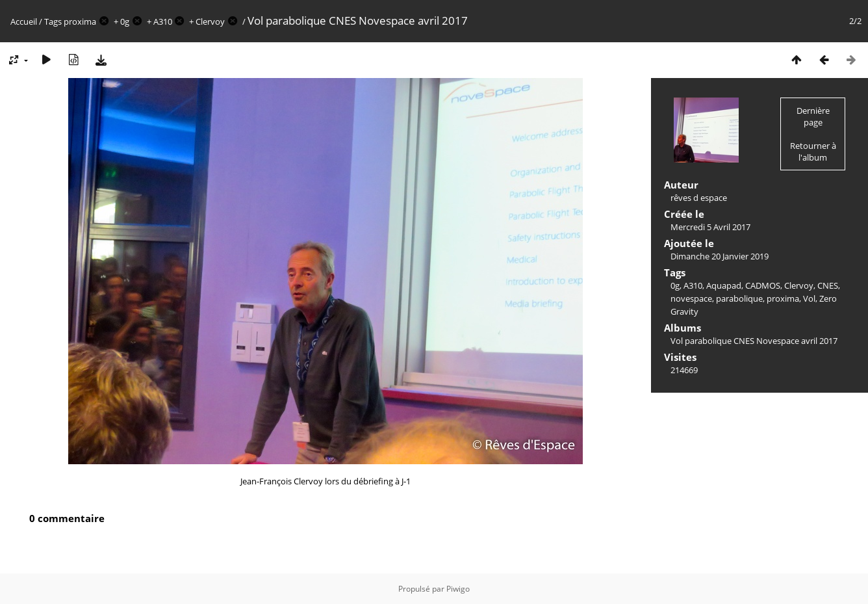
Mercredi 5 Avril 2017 (710, 227)
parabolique (739, 298)
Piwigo (458, 589)
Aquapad (724, 285)
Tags (53, 21)
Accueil (24, 21)
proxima (80, 21)
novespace (691, 298)
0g (125, 21)
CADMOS (763, 285)
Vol (809, 298)
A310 (163, 21)
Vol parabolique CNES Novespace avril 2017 (754, 341)
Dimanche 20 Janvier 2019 (720, 256)
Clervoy (210, 21)
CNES (828, 285)
